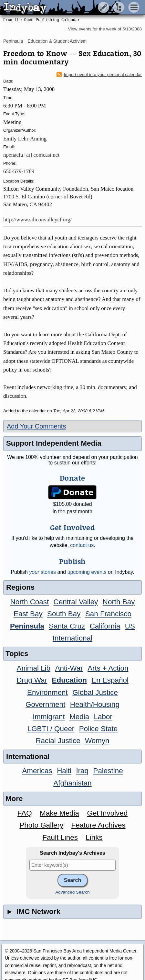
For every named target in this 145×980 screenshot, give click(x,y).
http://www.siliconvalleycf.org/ (37, 220)
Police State (98, 729)
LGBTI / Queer (51, 729)
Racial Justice (58, 741)
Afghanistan (72, 783)
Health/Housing (95, 704)
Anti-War (69, 668)
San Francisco (108, 614)
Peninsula (13, 41)
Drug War (32, 680)
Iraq (82, 771)
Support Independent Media (54, 443)
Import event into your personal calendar (99, 75)
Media (79, 717)
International (72, 638)
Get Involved (107, 813)
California (105, 626)
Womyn (97, 741)
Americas (37, 771)
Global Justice (95, 692)
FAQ (25, 813)
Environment (47, 692)
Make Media (59, 813)
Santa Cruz (67, 626)
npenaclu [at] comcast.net (31, 155)
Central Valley (76, 602)
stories (42, 572)
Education (69, 680)
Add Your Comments (36, 426)
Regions (20, 587)
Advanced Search (72, 892)
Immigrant (49, 717)
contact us (82, 545)
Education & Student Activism (57, 41)
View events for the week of (105, 29)
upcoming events (87, 572)
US (130, 626)
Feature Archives (98, 825)
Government (45, 704)
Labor (103, 717)
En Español (110, 680)
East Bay (28, 614)
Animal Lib (33, 668)
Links (94, 837)
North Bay (119, 602)
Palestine (108, 771)
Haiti (64, 771)
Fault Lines (60, 837)
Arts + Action (108, 668)
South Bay (64, 614)
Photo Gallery (41, 825)
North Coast (30, 602)
